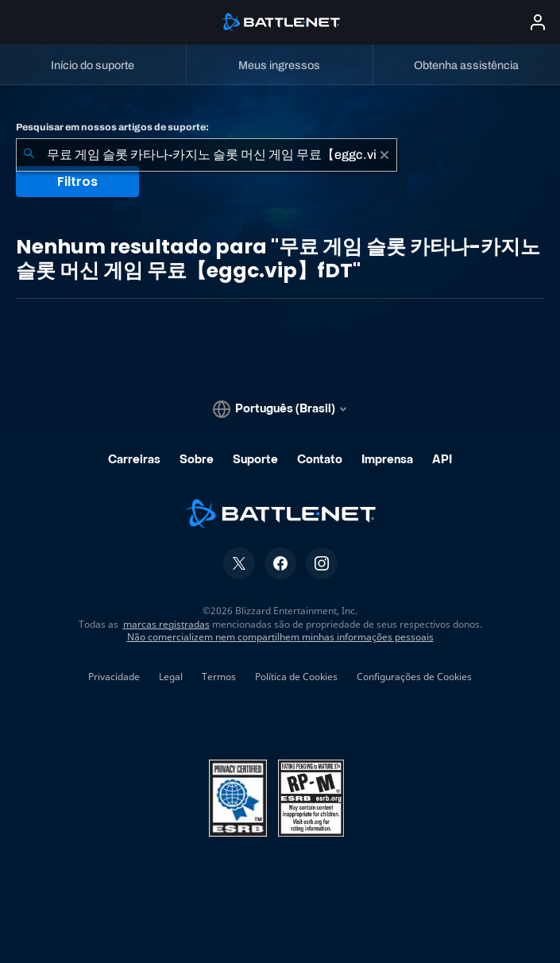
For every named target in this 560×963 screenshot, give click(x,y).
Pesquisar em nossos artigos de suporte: (112, 127)
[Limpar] (384, 155)
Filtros (77, 182)
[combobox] (207, 155)
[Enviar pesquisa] (29, 155)
